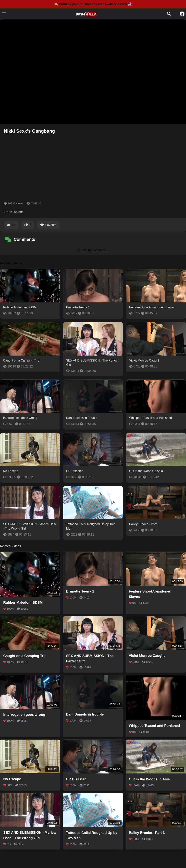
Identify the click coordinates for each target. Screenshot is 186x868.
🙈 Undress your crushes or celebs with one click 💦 (93, 4)
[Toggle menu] (4, 14)
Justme (18, 212)
